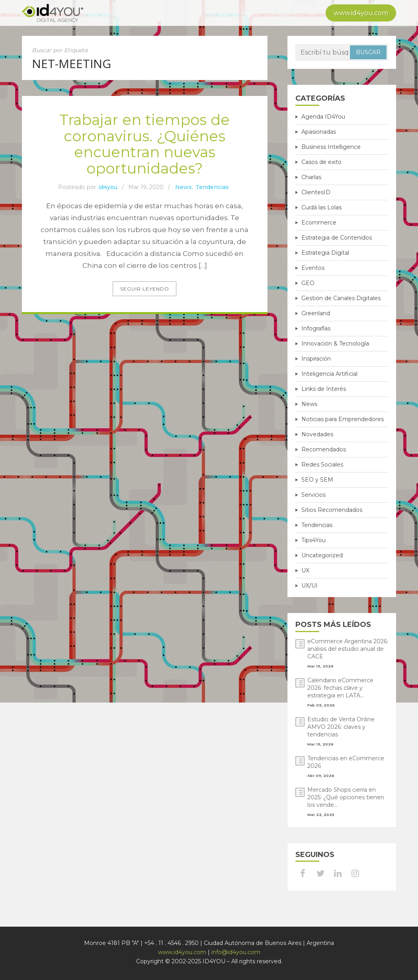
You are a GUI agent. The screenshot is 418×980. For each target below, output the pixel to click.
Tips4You (313, 540)
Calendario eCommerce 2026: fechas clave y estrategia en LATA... (340, 688)
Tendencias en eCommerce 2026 (346, 762)
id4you (108, 187)
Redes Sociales (322, 465)
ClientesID (316, 192)
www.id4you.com (361, 13)
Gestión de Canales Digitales (341, 298)
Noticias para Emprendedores (343, 419)
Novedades (317, 434)
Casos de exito (321, 162)
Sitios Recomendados (332, 510)
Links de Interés (324, 389)
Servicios (313, 495)
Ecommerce (319, 223)
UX (305, 570)
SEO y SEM (317, 480)
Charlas (311, 177)
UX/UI (310, 586)
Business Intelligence (331, 147)
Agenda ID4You (323, 117)
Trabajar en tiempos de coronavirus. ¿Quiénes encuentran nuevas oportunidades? (145, 144)
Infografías (316, 328)
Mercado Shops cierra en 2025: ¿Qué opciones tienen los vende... (346, 797)
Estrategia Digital (325, 253)
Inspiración (316, 359)
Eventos (313, 268)
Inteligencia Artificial (329, 374)
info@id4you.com (236, 952)
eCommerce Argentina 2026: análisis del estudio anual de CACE (348, 649)
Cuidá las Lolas (321, 207)
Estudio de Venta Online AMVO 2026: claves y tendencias (341, 727)
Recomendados (324, 449)
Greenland (316, 313)
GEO (308, 283)
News (184, 187)
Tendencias (212, 187)
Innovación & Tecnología (335, 344)
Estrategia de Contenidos (337, 238)
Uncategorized (322, 555)
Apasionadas (319, 132)
